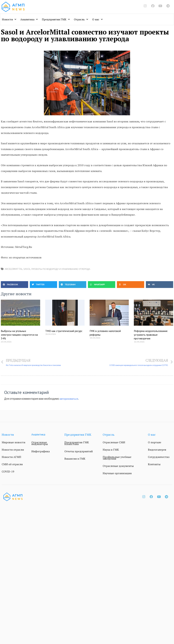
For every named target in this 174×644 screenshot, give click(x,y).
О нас (97, 19)
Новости (9, 19)
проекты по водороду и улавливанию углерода (61, 269)
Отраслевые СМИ (114, 442)
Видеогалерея (157, 450)
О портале (155, 442)
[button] (14, 285)
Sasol (27, 269)
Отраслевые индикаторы (40, 443)
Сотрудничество (159, 457)
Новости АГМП (11, 457)
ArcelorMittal (14, 269)
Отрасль (81, 19)
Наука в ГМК (111, 450)
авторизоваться (69, 399)
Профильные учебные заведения (117, 458)
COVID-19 (8, 472)
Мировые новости (13, 442)
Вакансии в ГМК (75, 459)
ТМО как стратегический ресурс (64, 331)
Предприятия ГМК (56, 19)
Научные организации (117, 473)
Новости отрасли (13, 450)
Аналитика (29, 19)
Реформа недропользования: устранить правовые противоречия (151, 335)
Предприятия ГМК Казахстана (77, 443)
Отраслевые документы (118, 466)
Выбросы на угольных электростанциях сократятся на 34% (19, 335)
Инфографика (40, 451)
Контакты (154, 464)
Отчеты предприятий (79, 451)
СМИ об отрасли (12, 464)
